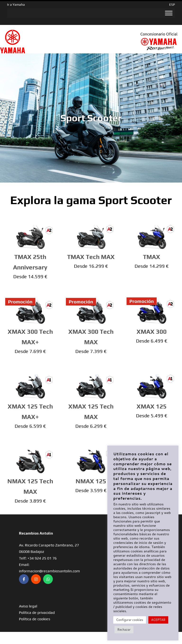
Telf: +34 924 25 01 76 (38, 558)
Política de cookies (35, 619)
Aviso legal (28, 606)
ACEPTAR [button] (158, 620)
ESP (172, 5)
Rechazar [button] (124, 630)
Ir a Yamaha (16, 5)
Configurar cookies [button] (130, 620)
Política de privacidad (37, 613)
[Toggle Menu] (169, 13)
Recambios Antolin (36, 533)
